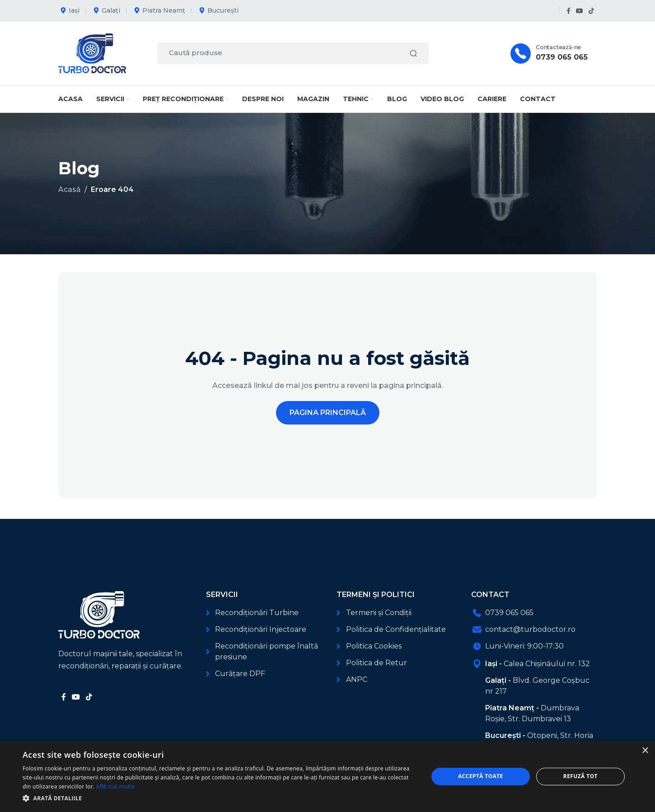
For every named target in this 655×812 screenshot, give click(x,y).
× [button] (645, 751)
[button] (219, 798)
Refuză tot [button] (580, 776)
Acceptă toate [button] (481, 776)
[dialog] (327, 777)
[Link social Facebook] (568, 11)
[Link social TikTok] (591, 11)
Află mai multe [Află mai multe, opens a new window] (115, 786)
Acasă (70, 189)
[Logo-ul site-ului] (92, 53)
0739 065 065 (562, 57)
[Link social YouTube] (580, 11)
